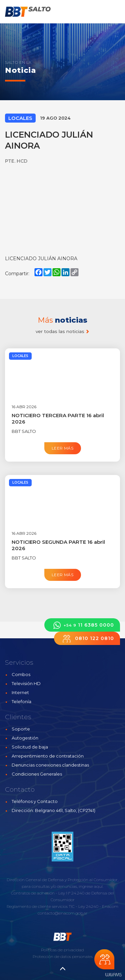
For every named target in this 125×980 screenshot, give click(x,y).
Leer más (62, 448)
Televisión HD (26, 683)
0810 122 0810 (87, 638)
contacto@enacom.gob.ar (63, 913)
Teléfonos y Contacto (35, 801)
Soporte (21, 729)
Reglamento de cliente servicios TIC (41, 906)
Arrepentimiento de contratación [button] (48, 756)
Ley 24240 (88, 906)
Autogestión (25, 738)
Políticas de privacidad (62, 950)
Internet (20, 692)
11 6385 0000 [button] (82, 625)
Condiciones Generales (37, 774)
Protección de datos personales (63, 956)
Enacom (110, 906)
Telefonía (21, 701)
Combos (21, 674)
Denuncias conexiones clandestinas (50, 765)
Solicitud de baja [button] (30, 747)
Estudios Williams (113, 975)
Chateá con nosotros (104, 959)
